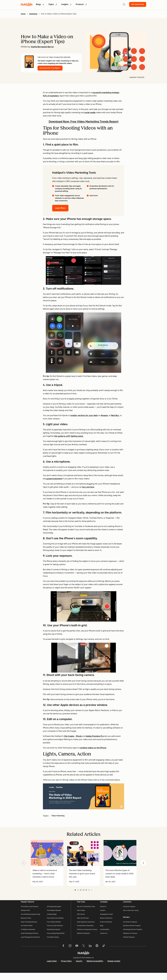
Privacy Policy (66, 968)
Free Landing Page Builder (56, 939)
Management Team (106, 920)
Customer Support (129, 912)
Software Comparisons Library (87, 935)
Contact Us (104, 939)
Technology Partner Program (133, 935)
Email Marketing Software (30, 939)
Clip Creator (69, 736)
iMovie (79, 736)
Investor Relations (106, 927)
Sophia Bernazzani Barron (42, 47)
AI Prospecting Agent (54, 912)
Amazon (104, 415)
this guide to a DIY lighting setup (69, 436)
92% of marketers (51, 96)
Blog (102, 931)
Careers (103, 916)
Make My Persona (83, 924)
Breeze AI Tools (26, 924)
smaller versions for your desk (84, 415)
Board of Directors (106, 924)
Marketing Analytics (54, 935)
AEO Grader (81, 916)
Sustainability (105, 935)
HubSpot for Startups (130, 939)
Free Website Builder (54, 916)
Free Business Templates (85, 931)
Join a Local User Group (131, 916)
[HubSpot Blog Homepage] (27, 4)
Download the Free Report (50, 68)
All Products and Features (30, 912)
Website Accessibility (95, 968)
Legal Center (52, 968)
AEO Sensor (81, 920)
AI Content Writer (27, 931)
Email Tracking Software (29, 927)
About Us (103, 912)
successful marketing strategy (106, 93)
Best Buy (115, 415)
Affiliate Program (129, 942)
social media (90, 113)
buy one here (88, 487)
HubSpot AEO (25, 916)
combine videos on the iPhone (93, 748)
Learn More (60, 208)
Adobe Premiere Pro (95, 736)
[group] (47, 863)
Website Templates (83, 939)
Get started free (138, 4)
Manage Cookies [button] (114, 968)
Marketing (33, 14)
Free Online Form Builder (55, 924)
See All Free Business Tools (86, 912)
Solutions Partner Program (132, 931)
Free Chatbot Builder (54, 927)
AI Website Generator (28, 935)
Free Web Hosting (53, 943)
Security (79, 968)
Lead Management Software (30, 943)
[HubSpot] (83, 960)
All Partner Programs (130, 927)
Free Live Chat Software (55, 931)
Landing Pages (52, 920)
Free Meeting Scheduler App (30, 920)
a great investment (54, 479)
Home (23, 14)
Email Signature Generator (86, 927)
